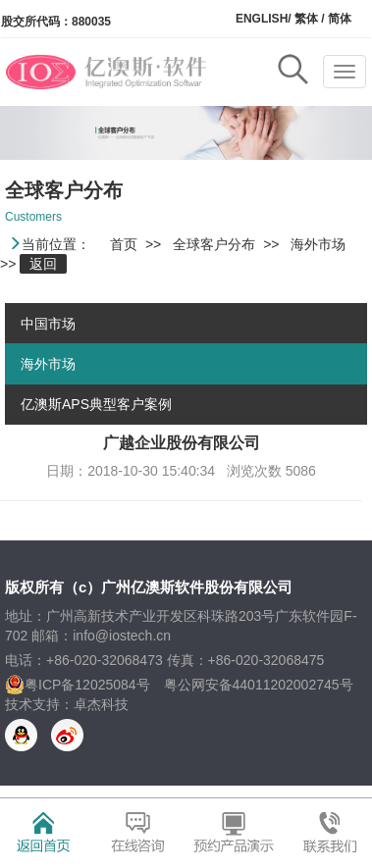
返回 (43, 264)
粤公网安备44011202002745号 (259, 685)
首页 (124, 244)
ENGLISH (262, 19)
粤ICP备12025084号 (87, 685)
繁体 (305, 19)
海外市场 (48, 364)
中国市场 (48, 324)
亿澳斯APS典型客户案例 (96, 404)
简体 (340, 19)
